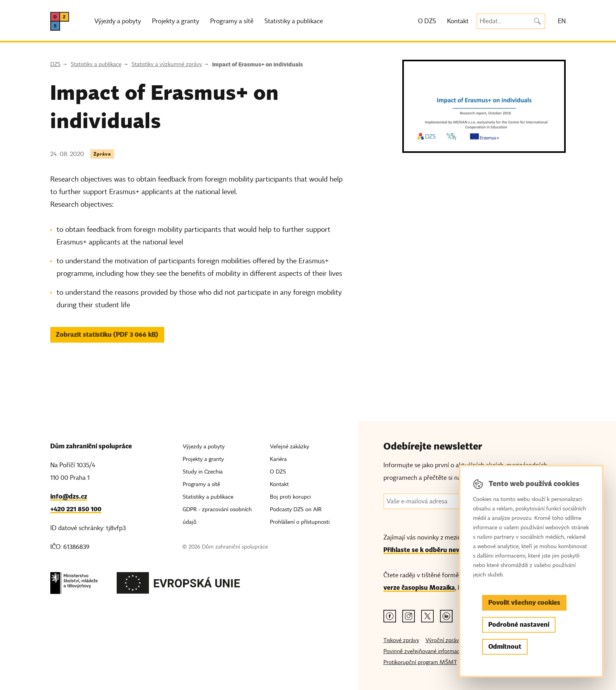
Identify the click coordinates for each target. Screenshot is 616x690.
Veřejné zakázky (290, 447)
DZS (55, 64)
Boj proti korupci (290, 497)
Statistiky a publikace (294, 21)
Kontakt (458, 21)
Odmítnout (505, 647)
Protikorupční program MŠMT (420, 662)
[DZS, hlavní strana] (60, 21)
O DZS (427, 21)
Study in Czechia (203, 472)
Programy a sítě (232, 21)
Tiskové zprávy (401, 640)
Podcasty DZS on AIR (296, 509)
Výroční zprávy (444, 640)
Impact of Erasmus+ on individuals (258, 64)
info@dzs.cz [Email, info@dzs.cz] (69, 496)
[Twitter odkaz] (427, 616)
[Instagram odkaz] (409, 616)
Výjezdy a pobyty (118, 21)
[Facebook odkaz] (390, 616)
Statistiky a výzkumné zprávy (167, 64)
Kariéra (278, 459)
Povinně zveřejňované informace (423, 651)
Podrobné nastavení (519, 625)
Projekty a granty (176, 21)
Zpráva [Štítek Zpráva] (102, 154)
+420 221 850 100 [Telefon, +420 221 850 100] (76, 509)
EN (562, 21)
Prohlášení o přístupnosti (300, 522)
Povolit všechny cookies (524, 603)
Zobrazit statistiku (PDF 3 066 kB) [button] (107, 335)
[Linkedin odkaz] (446, 616)
